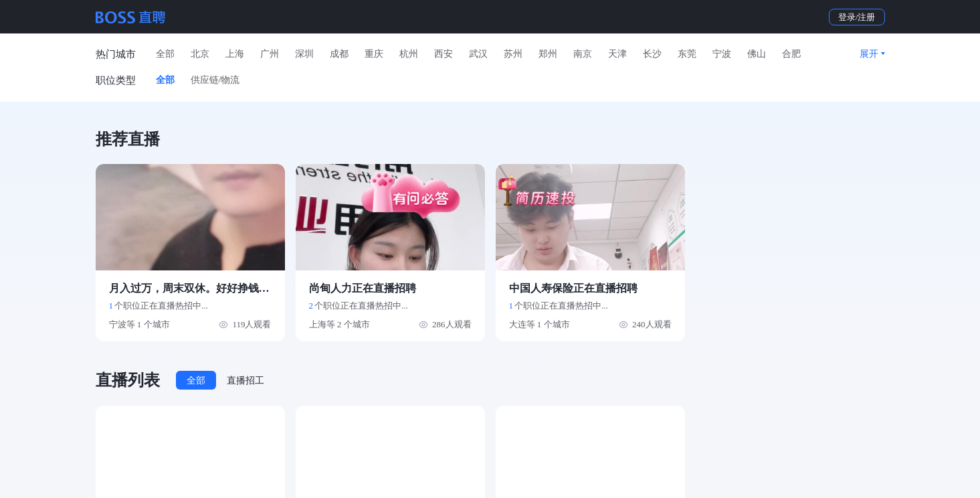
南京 (583, 54)
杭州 (409, 54)
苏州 (513, 54)
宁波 (722, 54)
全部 (165, 54)
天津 (617, 54)
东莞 (687, 54)
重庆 (374, 54)
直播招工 (246, 381)
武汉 (478, 54)
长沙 (652, 54)
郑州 (548, 54)
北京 (200, 54)
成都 (339, 54)
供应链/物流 (215, 80)
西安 (444, 54)
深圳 (304, 54)
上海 (235, 54)
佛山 (757, 54)
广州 (270, 54)
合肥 (791, 54)
